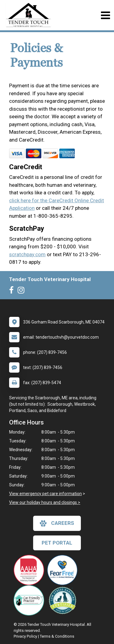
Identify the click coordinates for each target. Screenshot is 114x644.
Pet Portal (57, 543)
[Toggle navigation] (105, 15)
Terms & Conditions (57, 636)
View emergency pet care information (45, 494)
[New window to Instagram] (22, 291)
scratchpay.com (27, 254)
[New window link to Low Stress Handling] (64, 600)
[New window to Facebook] (13, 291)
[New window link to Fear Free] (64, 570)
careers (57, 523)
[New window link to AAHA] (30, 570)
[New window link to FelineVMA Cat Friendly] (30, 600)
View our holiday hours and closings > (45, 502)
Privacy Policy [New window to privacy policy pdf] (25, 636)
